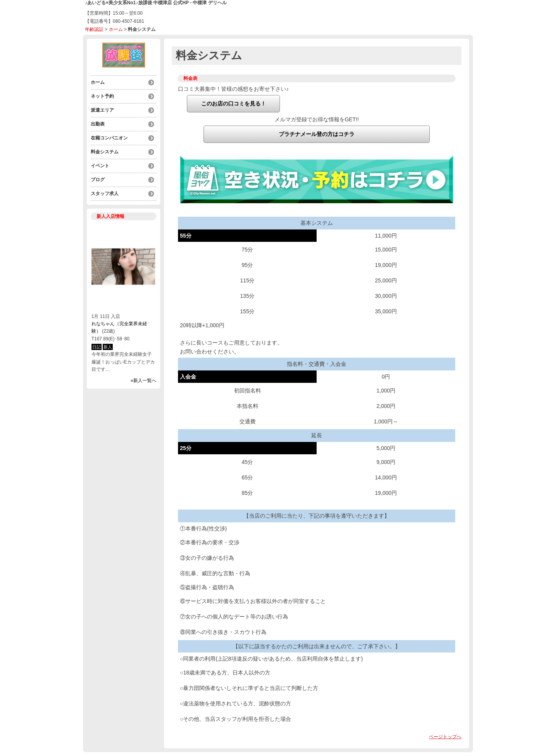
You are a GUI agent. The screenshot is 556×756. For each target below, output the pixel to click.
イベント (100, 166)
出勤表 (98, 124)
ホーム (116, 29)
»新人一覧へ (143, 381)
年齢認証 (94, 29)
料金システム (105, 152)
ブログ (98, 180)
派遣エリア (102, 110)
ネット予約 (102, 96)
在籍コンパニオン (109, 138)
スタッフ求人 (105, 194)
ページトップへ (445, 737)
